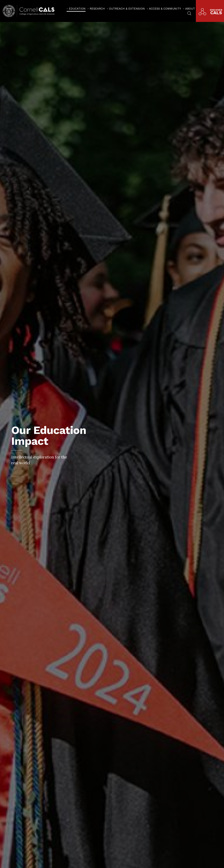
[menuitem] (76, 8)
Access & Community (165, 9)
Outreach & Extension (127, 9)
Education (77, 9)
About (190, 9)
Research (97, 9)
